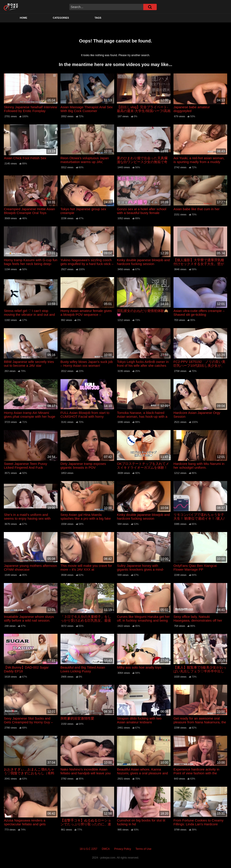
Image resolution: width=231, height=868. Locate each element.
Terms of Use (143, 849)
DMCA (106, 849)
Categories (61, 18)
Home (23, 18)
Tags (98, 18)
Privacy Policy (123, 849)
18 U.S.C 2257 (88, 849)
